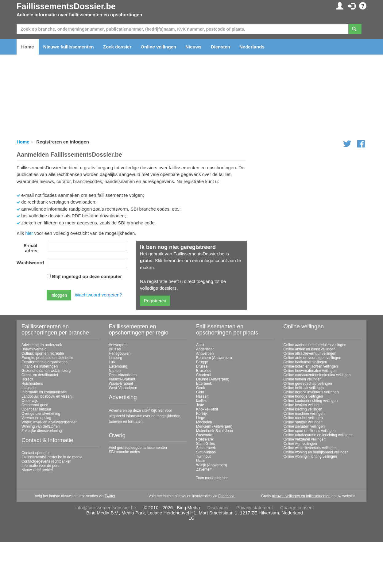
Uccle (201, 461)
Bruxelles (204, 371)
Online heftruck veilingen (304, 388)
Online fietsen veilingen (303, 379)
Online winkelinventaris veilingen (310, 448)
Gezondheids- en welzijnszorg (46, 371)
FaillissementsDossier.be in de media (52, 457)
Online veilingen (158, 47)
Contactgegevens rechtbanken (46, 461)
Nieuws (193, 47)
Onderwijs (30, 401)
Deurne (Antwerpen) (213, 379)
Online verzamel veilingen (305, 439)
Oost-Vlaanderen (123, 375)
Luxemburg (118, 366)
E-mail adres (30, 248)
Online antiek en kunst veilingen (309, 349)
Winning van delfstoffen (41, 426)
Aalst (200, 345)
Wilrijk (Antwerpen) (212, 465)
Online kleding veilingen (303, 409)
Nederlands (252, 47)
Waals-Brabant (121, 384)
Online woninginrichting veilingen (310, 456)
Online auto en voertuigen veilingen (312, 358)
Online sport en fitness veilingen (310, 431)
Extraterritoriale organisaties (44, 362)
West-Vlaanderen (123, 388)
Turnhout (203, 456)
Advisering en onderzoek (42, 345)
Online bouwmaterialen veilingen (310, 371)
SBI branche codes (124, 452)
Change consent (297, 508)
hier (29, 233)
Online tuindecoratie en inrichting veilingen (318, 435)
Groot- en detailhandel (40, 375)
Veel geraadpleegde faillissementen (138, 448)
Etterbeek (204, 384)
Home (28, 47)
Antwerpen (118, 345)
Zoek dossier (117, 47)
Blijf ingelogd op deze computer (87, 276)
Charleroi (204, 375)
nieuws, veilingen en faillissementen (301, 496)
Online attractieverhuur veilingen (310, 353)
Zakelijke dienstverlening (42, 431)
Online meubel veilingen (303, 418)
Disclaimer (218, 508)
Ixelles (201, 401)
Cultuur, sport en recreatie (43, 353)
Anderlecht (205, 349)
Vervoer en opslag (36, 418)
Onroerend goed (35, 405)
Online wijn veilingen (300, 444)
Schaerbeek (206, 448)
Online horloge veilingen (303, 396)
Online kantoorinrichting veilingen (311, 401)
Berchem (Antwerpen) (214, 358)
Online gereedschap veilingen (308, 384)
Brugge (202, 362)
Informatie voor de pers (40, 466)
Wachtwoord (29, 263)
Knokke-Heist (207, 409)
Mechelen (204, 422)
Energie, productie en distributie (47, 358)
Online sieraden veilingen (304, 426)
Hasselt (202, 396)
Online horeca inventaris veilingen (311, 392)
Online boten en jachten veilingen (311, 366)
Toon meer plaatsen (212, 478)
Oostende (204, 435)
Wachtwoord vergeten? (99, 295)
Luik (112, 362)
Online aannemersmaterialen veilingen (315, 345)
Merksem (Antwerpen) (214, 426)
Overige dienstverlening (41, 414)
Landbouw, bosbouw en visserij (47, 396)
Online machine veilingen (304, 414)
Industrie (29, 388)
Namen (115, 371)
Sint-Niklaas (206, 452)
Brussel (115, 349)
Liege (201, 418)
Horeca (27, 379)
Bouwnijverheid (34, 349)
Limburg (116, 358)
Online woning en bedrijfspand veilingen (316, 452)
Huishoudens (32, 384)
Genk (201, 388)
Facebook (226, 496)
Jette (200, 405)
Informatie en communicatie (44, 392)
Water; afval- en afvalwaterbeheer (49, 422)
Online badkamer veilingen (305, 362)
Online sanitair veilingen (303, 422)
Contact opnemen (36, 453)
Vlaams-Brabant (122, 379)
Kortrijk (202, 414)
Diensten (221, 47)
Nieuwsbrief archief (37, 470)
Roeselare (205, 439)
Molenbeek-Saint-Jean (215, 431)
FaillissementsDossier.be (66, 6)
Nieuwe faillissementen (69, 47)
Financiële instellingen (40, 366)
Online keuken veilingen (303, 405)
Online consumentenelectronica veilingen (317, 375)
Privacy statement (255, 508)
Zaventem (204, 469)
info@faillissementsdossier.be (106, 508)
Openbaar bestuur (36, 409)
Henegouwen (120, 353)
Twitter (110, 496)
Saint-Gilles (205, 444)
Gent (200, 392)
